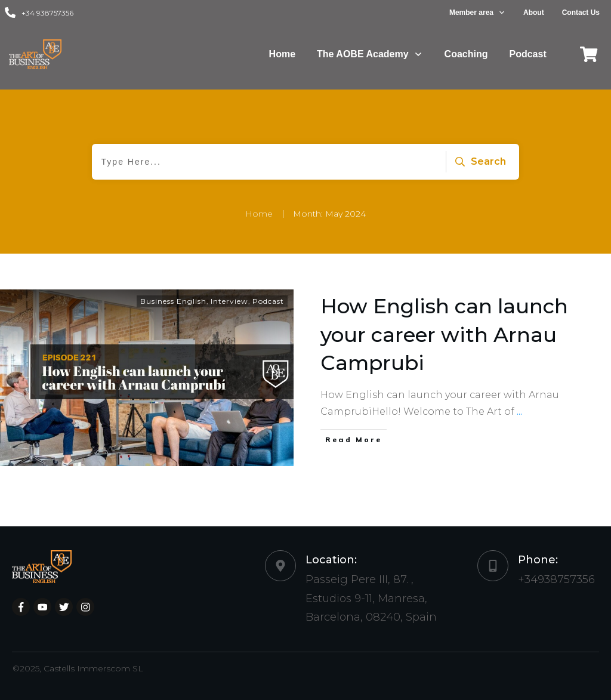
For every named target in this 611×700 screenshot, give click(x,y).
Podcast (268, 301)
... (519, 411)
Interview (229, 301)
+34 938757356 (47, 13)
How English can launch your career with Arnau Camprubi (444, 334)
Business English (173, 301)
